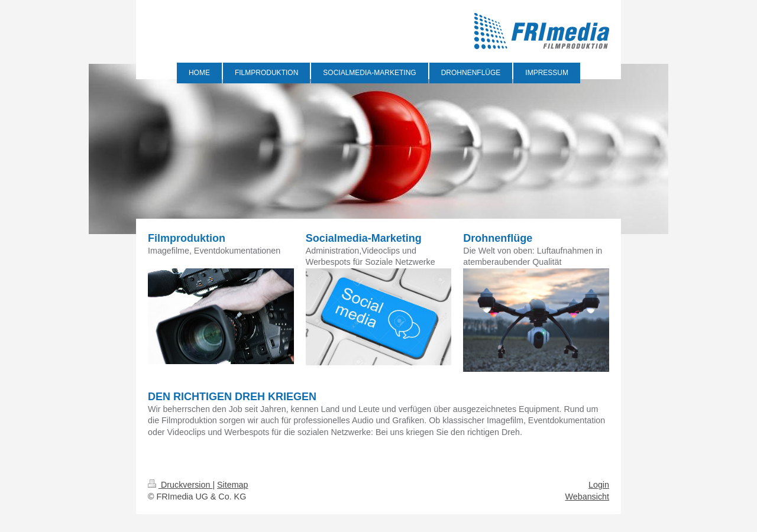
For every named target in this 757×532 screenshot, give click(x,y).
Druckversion (180, 485)
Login (599, 485)
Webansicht (587, 497)
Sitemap (232, 485)
